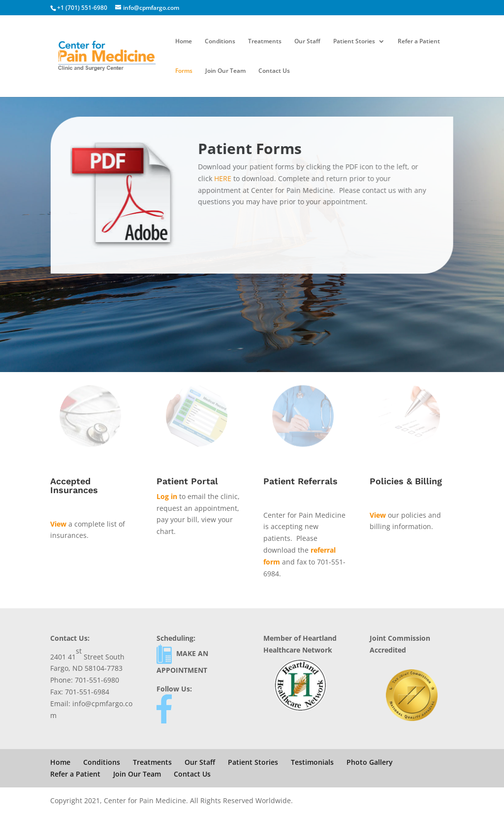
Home (184, 42)
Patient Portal (187, 481)
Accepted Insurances (74, 485)
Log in (167, 496)
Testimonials (312, 762)
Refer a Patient (419, 42)
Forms (184, 71)
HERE (223, 178)
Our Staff (307, 42)
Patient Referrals (300, 481)
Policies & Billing (406, 481)
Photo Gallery (370, 762)
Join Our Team (225, 71)
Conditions (220, 42)
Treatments (265, 42)
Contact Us (274, 71)
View (58, 524)
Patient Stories (354, 42)
